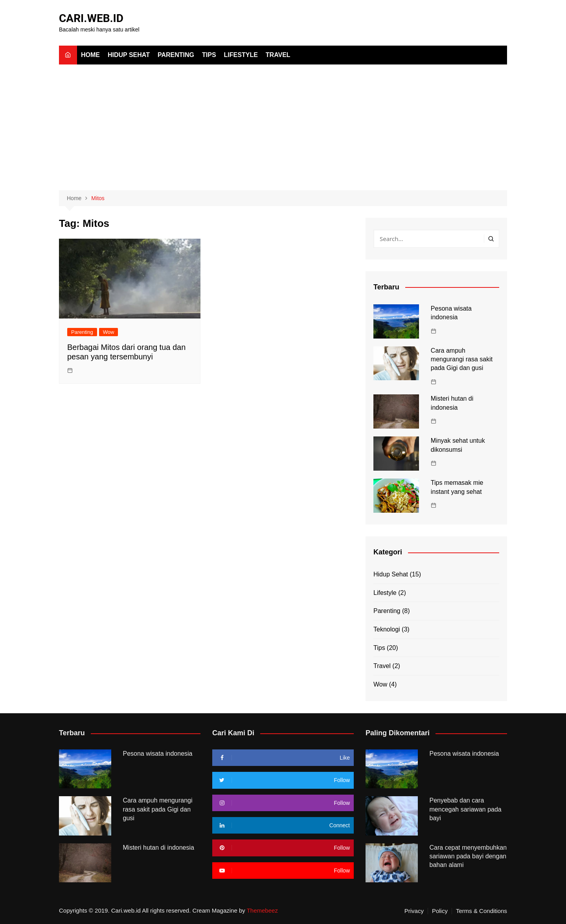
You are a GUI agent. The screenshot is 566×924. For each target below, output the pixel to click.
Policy (440, 911)
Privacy (414, 911)
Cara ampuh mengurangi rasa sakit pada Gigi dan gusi (462, 359)
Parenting (176, 55)
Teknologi (387, 629)
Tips (209, 55)
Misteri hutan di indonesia (159, 848)
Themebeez (262, 910)
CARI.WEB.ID (91, 18)
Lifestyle (241, 55)
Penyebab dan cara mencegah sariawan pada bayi (466, 809)
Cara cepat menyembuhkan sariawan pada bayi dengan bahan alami (468, 856)
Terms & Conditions (481, 911)
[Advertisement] (283, 123)
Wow (109, 332)
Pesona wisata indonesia (158, 754)
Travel (278, 55)
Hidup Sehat (129, 55)
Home (90, 55)
